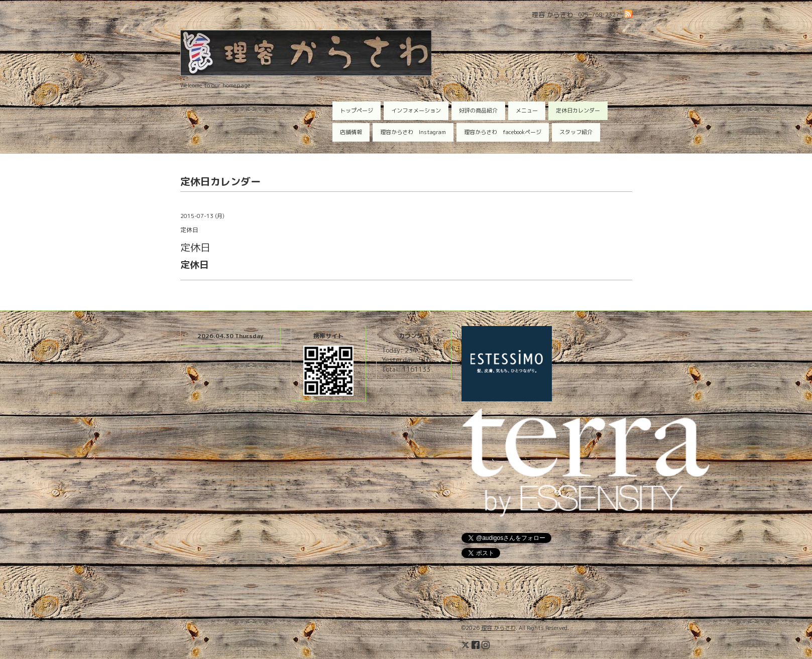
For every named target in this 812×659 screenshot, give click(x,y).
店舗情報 (351, 132)
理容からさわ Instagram (413, 132)
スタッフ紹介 (576, 132)
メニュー (527, 111)
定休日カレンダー (578, 111)
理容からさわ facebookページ (503, 132)
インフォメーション (416, 111)
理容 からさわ (498, 628)
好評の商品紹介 (478, 111)
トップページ (357, 111)
